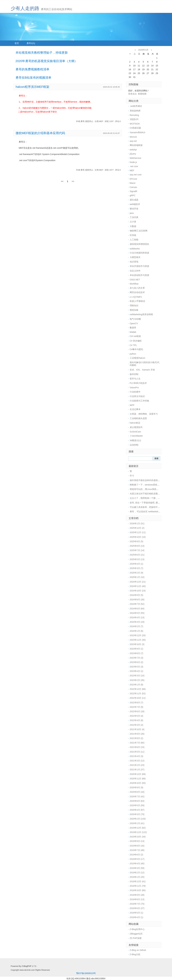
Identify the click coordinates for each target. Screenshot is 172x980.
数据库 (133, 328)
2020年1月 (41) (137, 823)
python (133, 354)
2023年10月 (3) (137, 644)
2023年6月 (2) (136, 662)
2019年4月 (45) (137, 863)
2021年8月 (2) (136, 738)
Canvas (133, 187)
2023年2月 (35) (137, 680)
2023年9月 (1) (136, 649)
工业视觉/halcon (137, 358)
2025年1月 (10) (137, 577)
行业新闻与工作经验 (139, 401)
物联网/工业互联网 (139, 231)
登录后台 (132, 94)
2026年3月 (143, 50)
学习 (132, 476)
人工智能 (134, 240)
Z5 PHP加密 (136, 938)
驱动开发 (134, 209)
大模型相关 (135, 257)
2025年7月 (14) (137, 550)
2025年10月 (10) (138, 537)
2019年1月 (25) (137, 877)
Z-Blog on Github (138, 950)
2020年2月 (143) (138, 819)
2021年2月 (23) (137, 765)
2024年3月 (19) (137, 622)
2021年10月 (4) (137, 729)
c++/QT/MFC (136, 297)
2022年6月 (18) (137, 711)
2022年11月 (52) (138, 693)
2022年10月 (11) (138, 698)
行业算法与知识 (137, 396)
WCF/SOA (135, 124)
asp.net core (136, 175)
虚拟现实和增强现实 (139, 244)
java (132, 213)
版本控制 (134, 374)
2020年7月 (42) (137, 797)
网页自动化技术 (137, 292)
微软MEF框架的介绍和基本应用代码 (40, 133)
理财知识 (134, 306)
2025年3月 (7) (136, 568)
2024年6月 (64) (137, 609)
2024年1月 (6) (136, 631)
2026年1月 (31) (137, 523)
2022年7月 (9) (136, 707)
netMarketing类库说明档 (141, 314)
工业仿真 (134, 217)
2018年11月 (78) (138, 886)
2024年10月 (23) (138, 591)
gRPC (133, 195)
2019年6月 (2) (136, 855)
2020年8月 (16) (137, 792)
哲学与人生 (135, 379)
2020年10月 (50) (138, 783)
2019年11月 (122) (138, 832)
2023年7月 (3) (136, 658)
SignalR (133, 191)
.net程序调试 (136, 106)
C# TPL (133, 345)
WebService (135, 158)
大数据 (133, 226)
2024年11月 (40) (138, 586)
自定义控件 (135, 271)
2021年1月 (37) (137, 770)
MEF (132, 170)
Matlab (133, 332)
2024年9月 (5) (136, 595)
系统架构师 (135, 111)
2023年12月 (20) (138, 635)
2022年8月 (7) (136, 703)
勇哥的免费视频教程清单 (32, 69)
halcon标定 (135, 423)
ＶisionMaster (136, 436)
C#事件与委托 (136, 349)
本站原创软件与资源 (139, 275)
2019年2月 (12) (137, 873)
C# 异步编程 (136, 341)
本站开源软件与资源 (139, 266)
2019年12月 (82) (138, 828)
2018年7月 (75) (137, 904)
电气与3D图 (135, 319)
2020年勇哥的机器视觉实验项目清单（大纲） (47, 61)
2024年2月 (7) (136, 626)
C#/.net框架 (135, 336)
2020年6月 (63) (137, 801)
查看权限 (142, 94)
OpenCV (134, 323)
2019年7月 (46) (137, 850)
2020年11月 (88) (138, 779)
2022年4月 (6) (136, 720)
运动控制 (134, 445)
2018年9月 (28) (137, 895)
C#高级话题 (135, 128)
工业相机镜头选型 (138, 418)
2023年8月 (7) (136, 653)
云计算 (133, 222)
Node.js (133, 162)
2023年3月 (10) (137, 676)
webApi (133, 150)
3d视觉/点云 (135, 440)
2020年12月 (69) (138, 774)
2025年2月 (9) (136, 573)
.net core (134, 166)
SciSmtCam (135, 432)
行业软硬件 (135, 392)
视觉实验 (134, 310)
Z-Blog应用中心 (137, 929)
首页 (17, 43)
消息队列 (134, 119)
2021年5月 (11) (137, 752)
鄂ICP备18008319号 (86, 973)
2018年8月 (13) (137, 899)
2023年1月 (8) (136, 685)
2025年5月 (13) (137, 559)
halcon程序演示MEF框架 (33, 87)
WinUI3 (133, 137)
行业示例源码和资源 (139, 253)
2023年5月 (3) (136, 667)
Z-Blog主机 (135, 954)
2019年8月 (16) (137, 846)
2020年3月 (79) (137, 814)
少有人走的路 (25, 8)
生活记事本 (135, 409)
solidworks (135, 249)
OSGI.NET (135, 280)
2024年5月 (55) (137, 613)
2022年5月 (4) (136, 716)
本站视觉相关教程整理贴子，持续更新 (42, 53)
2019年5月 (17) (137, 859)
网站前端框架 (136, 145)
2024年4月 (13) (137, 617)
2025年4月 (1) (136, 564)
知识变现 (134, 262)
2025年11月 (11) (138, 532)
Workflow (134, 284)
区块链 (133, 235)
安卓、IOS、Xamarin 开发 (142, 370)
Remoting (134, 115)
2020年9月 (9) (136, 787)
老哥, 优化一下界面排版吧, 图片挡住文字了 (150, 503)
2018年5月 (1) (136, 913)
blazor (133, 183)
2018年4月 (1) (136, 917)
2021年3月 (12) (137, 761)
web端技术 (135, 204)
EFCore (133, 179)
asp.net (133, 141)
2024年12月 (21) (138, 582)
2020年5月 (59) (137, 805)
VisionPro (134, 388)
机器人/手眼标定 (138, 301)
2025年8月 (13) (137, 546)
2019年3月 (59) (137, 868)
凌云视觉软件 (136, 427)
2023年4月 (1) (136, 671)
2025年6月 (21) (137, 555)
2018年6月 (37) (137, 908)
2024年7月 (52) (137, 604)
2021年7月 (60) (137, 743)
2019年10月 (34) (138, 837)
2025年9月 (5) (136, 541)
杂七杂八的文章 (137, 288)
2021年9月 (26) (137, 734)
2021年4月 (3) (136, 756)
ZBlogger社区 (136, 934)
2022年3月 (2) (136, 725)
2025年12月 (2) (137, 528)
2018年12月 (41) (138, 881)
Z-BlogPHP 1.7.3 (29, 966)
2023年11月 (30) (138, 640)
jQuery (133, 154)
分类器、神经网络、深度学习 (144, 414)
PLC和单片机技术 (138, 383)
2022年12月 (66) (138, 689)
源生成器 (134, 200)
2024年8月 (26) (137, 600)
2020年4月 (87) (137, 810)
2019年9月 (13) (137, 841)
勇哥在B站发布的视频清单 (33, 78)
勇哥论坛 (31, 43)
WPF (132, 405)
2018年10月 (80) (138, 890)
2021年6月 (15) (137, 747)
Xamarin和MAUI (137, 132)
